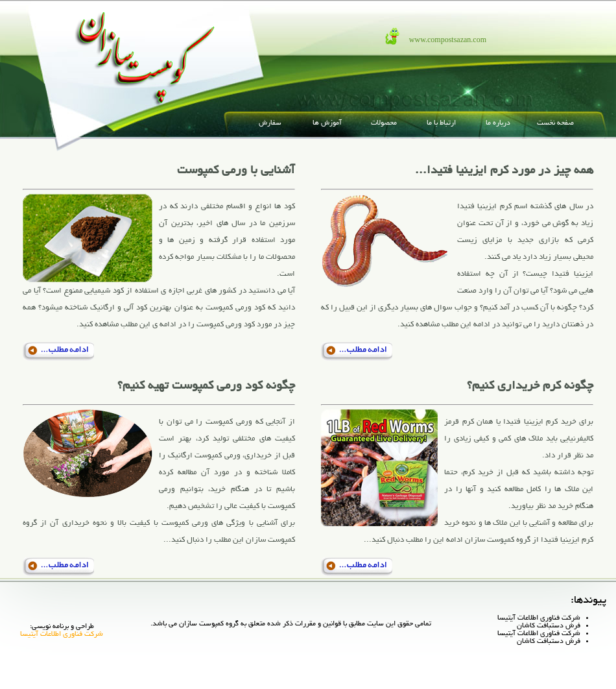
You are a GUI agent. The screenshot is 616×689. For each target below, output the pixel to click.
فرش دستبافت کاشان (549, 626)
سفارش (270, 123)
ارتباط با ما (441, 123)
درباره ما (498, 123)
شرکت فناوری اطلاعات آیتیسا (539, 618)
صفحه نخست (555, 123)
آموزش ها (327, 123)
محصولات (384, 123)
